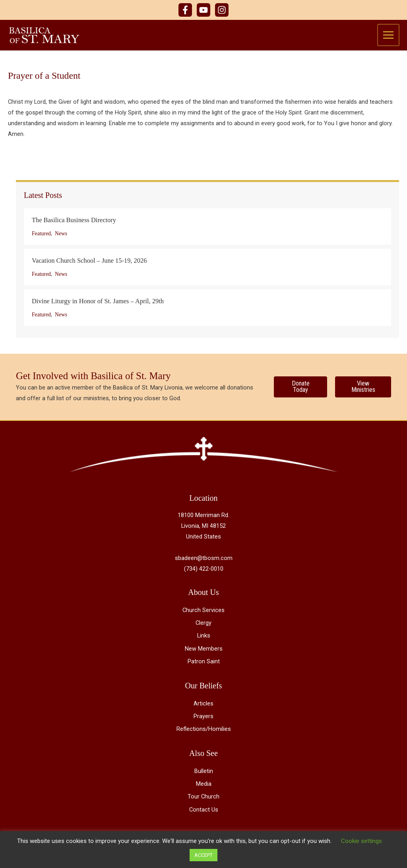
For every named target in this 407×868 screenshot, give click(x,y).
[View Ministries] (363, 388)
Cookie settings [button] (361, 841)
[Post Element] (207, 229)
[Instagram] (222, 10)
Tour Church (203, 798)
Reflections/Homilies (204, 730)
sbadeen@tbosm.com (204, 560)
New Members (204, 650)
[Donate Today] (300, 388)
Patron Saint (204, 663)
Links (204, 637)
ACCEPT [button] (203, 855)
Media (204, 786)
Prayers (203, 718)
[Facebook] (185, 10)
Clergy (203, 625)
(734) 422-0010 (204, 570)
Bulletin (204, 773)
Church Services (203, 612)
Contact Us (204, 811)
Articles (203, 705)
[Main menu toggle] (389, 36)
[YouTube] (203, 10)
